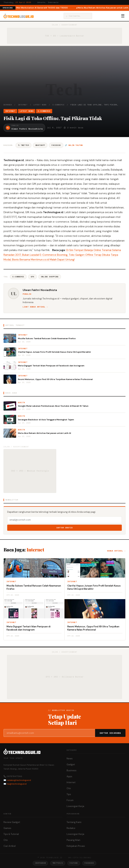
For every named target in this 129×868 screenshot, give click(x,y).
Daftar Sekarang (110, 733)
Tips (69, 794)
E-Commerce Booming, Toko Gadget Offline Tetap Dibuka (75, 255)
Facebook (56, 145)
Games (7, 828)
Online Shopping (50, 277)
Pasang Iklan (73, 840)
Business (72, 770)
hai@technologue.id (17, 784)
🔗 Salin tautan (74, 145)
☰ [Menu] (123, 16)
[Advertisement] (64, 77)
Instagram (40, 863)
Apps (69, 776)
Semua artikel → (116, 551)
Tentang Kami (74, 822)
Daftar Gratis (65, 528)
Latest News (40, 105)
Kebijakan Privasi (76, 846)
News (70, 759)
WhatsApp (40, 145)
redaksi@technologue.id (19, 780)
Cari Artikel (10, 846)
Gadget (71, 764)
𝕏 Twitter (23, 145)
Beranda (8, 105)
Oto (69, 788)
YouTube (74, 863)
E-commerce (18, 277)
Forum (70, 800)
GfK (33, 277)
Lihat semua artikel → (35, 307)
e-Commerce (59, 105)
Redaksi (71, 828)
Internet (23, 105)
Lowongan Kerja (75, 806)
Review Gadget (12, 822)
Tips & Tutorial (11, 834)
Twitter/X (58, 863)
